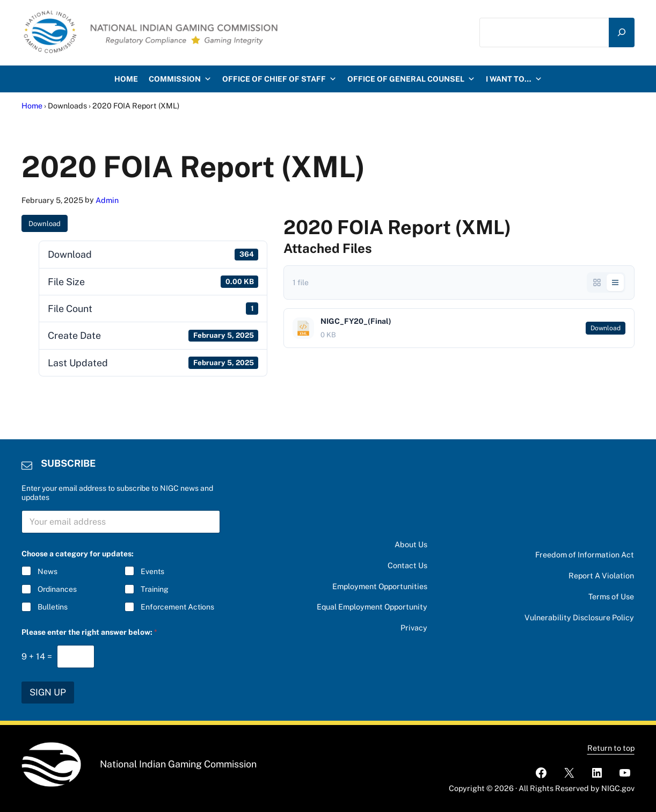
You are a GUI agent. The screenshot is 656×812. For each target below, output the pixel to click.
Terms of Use (611, 596)
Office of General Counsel (411, 85)
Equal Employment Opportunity (372, 607)
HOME (126, 85)
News (48, 571)
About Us (411, 544)
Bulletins (53, 607)
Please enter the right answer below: (89, 632)
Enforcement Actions (178, 607)
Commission (180, 85)
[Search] (622, 35)
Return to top (611, 748)
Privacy (414, 628)
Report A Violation (601, 575)
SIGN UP (48, 692)
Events (153, 571)
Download (45, 230)
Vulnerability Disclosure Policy (579, 617)
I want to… (514, 85)
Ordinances (57, 589)
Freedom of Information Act (585, 554)
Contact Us (407, 565)
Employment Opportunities (380, 586)
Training (155, 589)
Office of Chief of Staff (279, 85)
